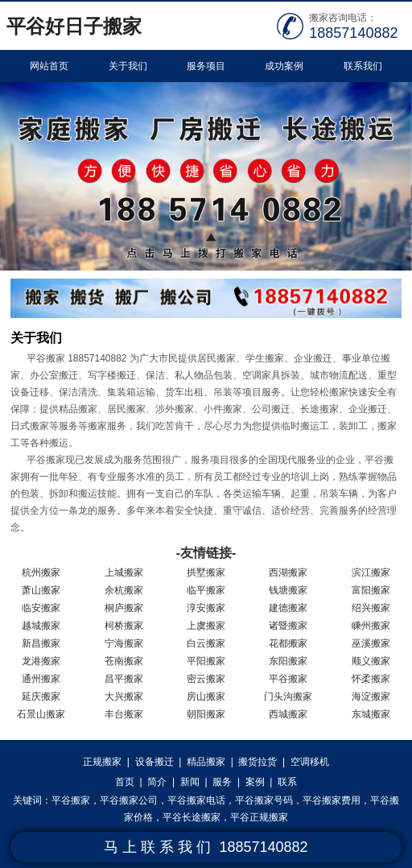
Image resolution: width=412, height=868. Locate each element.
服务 (222, 782)
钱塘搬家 (288, 590)
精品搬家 (206, 762)
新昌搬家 (41, 643)
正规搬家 (102, 762)
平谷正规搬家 (259, 817)
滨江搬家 (371, 572)
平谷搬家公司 (129, 800)
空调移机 (310, 762)
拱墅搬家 (206, 572)
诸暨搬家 (288, 626)
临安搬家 (41, 608)
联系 (287, 782)
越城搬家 (41, 626)
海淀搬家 (371, 696)
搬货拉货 (257, 762)
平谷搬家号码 (264, 800)
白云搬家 (206, 643)
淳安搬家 (206, 608)
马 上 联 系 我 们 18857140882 (206, 847)
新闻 (190, 782)
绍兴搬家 (371, 608)
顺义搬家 (371, 661)
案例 (255, 782)
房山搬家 (206, 696)
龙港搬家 (41, 661)
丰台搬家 (124, 714)
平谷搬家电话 (196, 800)
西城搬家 (288, 714)
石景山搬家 (41, 714)
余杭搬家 (124, 590)
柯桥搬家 (124, 626)
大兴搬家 (124, 696)
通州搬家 (41, 679)
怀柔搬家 (371, 679)
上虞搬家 (206, 626)
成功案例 (284, 66)
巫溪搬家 (371, 643)
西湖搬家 (288, 572)
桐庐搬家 (124, 608)
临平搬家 (206, 590)
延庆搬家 (41, 696)
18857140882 (353, 33)
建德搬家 (288, 608)
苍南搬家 (124, 661)
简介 (157, 782)
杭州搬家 (41, 572)
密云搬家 (206, 679)
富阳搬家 (371, 590)
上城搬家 (124, 572)
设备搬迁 (154, 762)
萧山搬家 (41, 590)
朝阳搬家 (206, 714)
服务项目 (206, 66)
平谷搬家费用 (332, 800)
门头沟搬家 (288, 696)
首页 (125, 782)
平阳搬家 (206, 661)
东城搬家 (371, 714)
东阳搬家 (288, 661)
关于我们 (128, 66)
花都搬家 (288, 643)
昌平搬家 (124, 679)
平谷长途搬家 (192, 817)
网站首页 (49, 66)
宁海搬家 (124, 643)
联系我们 (363, 66)
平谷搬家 (288, 679)
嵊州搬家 (371, 626)
